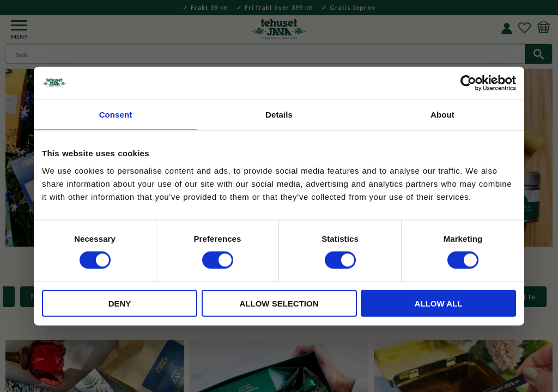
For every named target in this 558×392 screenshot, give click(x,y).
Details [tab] (279, 115)
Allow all (439, 303)
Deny (120, 303)
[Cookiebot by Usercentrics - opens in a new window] (468, 83)
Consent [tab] (116, 115)
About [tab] (442, 115)
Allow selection (279, 303)
